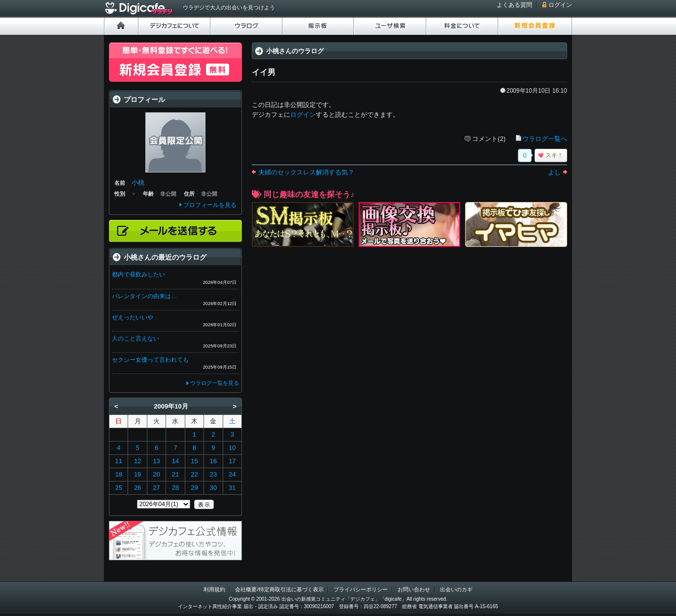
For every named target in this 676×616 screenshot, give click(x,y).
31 (232, 488)
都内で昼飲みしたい (138, 274)
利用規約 (214, 589)
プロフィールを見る (210, 205)
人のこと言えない (135, 339)
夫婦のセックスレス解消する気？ (306, 172)
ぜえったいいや (133, 317)
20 (156, 474)
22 (194, 474)
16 (213, 461)
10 (232, 448)
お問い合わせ (414, 589)
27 (156, 488)
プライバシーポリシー (361, 589)
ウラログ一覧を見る (215, 383)
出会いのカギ (456, 589)
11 (118, 461)
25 (118, 488)
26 (137, 488)
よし (554, 172)
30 (213, 488)
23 (213, 474)
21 (175, 474)
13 (156, 461)
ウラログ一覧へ (545, 139)
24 (232, 474)
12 (137, 461)
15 (194, 461)
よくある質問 (514, 5)
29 (194, 488)
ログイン (560, 5)
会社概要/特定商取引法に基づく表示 (279, 589)
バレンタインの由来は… (144, 296)
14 (175, 461)
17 (232, 461)
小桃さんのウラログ (295, 51)
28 (175, 488)
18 (118, 474)
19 (137, 474)
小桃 (138, 183)
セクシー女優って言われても (150, 360)
